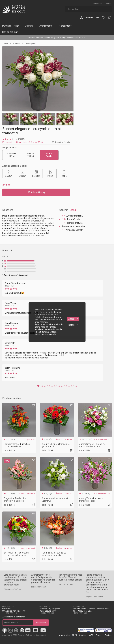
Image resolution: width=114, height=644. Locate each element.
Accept (73, 319)
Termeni (99, 635)
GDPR (74, 635)
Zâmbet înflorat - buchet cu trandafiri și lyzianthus (92, 445)
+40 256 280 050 (47, 613)
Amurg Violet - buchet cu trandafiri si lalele (91, 500)
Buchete (29, 26)
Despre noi (98, 4)
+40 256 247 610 (10, 613)
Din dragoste (31, 44)
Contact (108, 4)
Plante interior (66, 26)
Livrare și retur (64, 635)
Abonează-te (41, 623)
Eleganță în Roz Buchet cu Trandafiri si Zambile (16, 500)
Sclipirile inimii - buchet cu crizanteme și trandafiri (16, 554)
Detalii (73, 325)
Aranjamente (46, 26)
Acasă (5, 44)
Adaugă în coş (36, 192)
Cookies (83, 635)
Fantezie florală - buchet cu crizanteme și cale (17, 445)
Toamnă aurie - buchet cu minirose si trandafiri (54, 554)
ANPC (91, 635)
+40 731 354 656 (80, 613)
